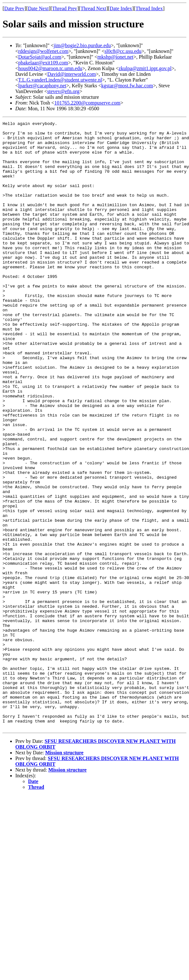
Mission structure (64, 874)
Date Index (121, 8)
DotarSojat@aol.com (40, 57)
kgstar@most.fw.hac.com (127, 86)
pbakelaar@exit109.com (43, 63)
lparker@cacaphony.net (42, 86)
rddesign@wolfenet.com (43, 51)
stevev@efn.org (63, 91)
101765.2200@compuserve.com (87, 103)
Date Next (38, 8)
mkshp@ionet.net (116, 57)
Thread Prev (65, 8)
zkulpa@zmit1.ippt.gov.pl (145, 68)
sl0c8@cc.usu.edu (123, 51)
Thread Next (93, 8)
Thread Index (149, 8)
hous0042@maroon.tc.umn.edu (50, 68)
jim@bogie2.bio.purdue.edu (82, 45)
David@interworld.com (72, 74)
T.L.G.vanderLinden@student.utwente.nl (60, 80)
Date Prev (14, 8)
